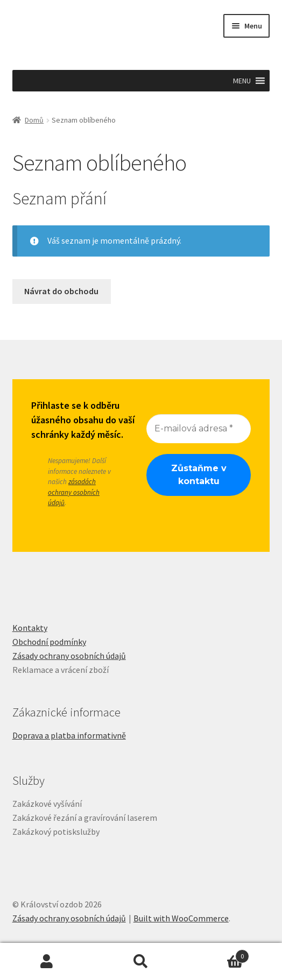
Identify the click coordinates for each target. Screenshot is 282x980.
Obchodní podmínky (49, 642)
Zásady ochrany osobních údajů (69, 656)
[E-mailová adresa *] (199, 428)
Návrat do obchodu (61, 291)
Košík (218, 954)
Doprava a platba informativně (69, 735)
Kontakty (30, 628)
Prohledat (141, 962)
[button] (242, 81)
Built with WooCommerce (181, 918)
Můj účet (47, 962)
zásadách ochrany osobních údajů (74, 492)
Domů (34, 120)
